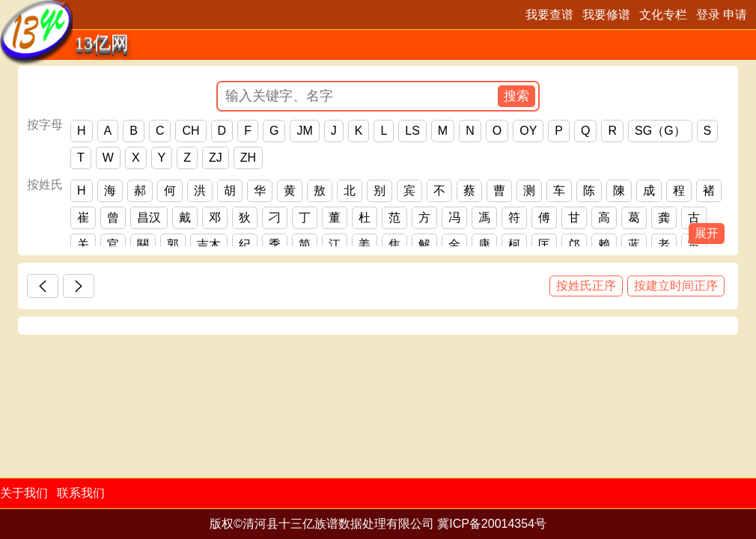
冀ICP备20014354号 (492, 524)
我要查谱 (549, 15)
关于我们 (24, 493)
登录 (708, 15)
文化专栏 (663, 15)
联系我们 (81, 493)
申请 (735, 15)
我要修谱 (606, 15)
